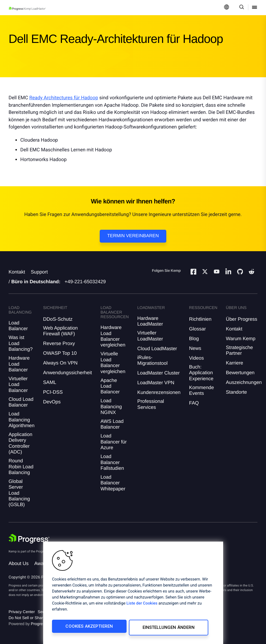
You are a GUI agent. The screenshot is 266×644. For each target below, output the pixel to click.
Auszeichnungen (244, 382)
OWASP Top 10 (60, 353)
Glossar (198, 329)
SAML (50, 382)
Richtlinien (200, 319)
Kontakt (17, 272)
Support (39, 272)
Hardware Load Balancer (19, 364)
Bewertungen (240, 373)
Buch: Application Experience (201, 373)
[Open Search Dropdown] (241, 8)
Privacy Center (22, 612)
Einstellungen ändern (159, 629)
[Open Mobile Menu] (255, 8)
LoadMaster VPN (156, 383)
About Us (19, 563)
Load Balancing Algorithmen (22, 420)
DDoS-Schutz (58, 319)
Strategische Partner (240, 350)
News (195, 348)
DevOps (52, 402)
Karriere (235, 363)
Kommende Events (202, 390)
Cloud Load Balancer (21, 402)
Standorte (237, 392)
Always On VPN (60, 363)
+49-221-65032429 (85, 282)
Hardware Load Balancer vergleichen (113, 336)
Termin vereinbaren (133, 236)
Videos (197, 358)
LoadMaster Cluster (159, 373)
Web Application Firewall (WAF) (61, 331)
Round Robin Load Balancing (21, 467)
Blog (194, 339)
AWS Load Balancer (112, 424)
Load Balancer (18, 326)
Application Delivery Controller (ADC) (20, 443)
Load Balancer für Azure (114, 442)
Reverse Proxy (59, 343)
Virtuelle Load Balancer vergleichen (113, 362)
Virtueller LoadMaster (150, 336)
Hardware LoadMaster (150, 321)
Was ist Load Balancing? (21, 343)
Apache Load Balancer (110, 386)
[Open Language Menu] (227, 8)
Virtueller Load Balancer (18, 385)
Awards (42, 563)
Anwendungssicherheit (68, 373)
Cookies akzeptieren (85, 629)
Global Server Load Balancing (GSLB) (19, 493)
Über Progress (242, 319)
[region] (133, 594)
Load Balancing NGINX (111, 407)
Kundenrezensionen (159, 392)
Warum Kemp (241, 339)
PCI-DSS (53, 392)
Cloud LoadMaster (157, 349)
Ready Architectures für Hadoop (64, 98)
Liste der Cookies (142, 606)
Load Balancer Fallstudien (112, 462)
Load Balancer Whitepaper (113, 483)
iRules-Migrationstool (153, 360)
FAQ (194, 403)
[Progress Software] (29, 539)
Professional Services (151, 404)
